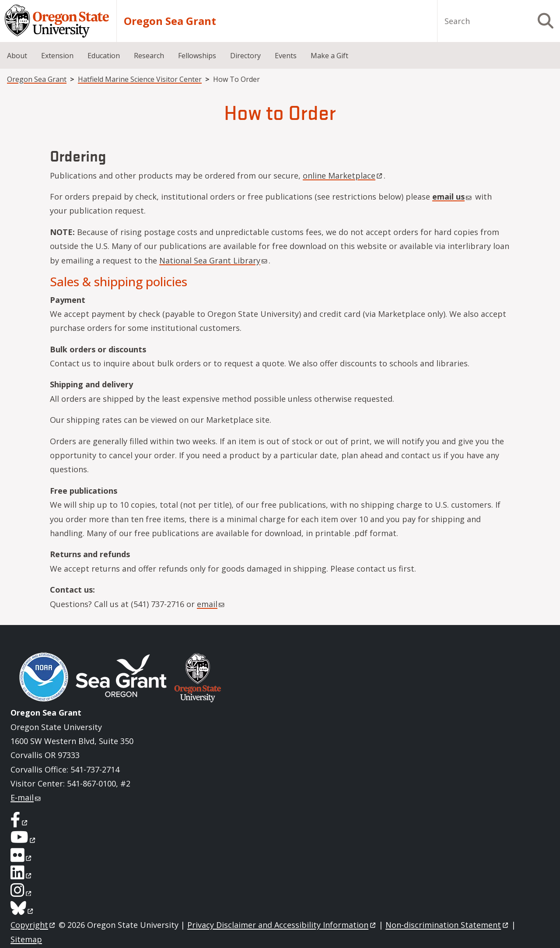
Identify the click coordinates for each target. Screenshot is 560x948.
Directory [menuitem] (245, 56)
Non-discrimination (447, 925)
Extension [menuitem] (57, 56)
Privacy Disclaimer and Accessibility (282, 925)
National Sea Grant (214, 260)
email (453, 197)
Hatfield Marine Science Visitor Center (140, 79)
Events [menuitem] (286, 56)
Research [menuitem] (149, 56)
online (343, 176)
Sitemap (26, 939)
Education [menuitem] (104, 56)
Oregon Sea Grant (170, 21)
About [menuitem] (17, 56)
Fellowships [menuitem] (197, 56)
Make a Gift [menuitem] (329, 56)
